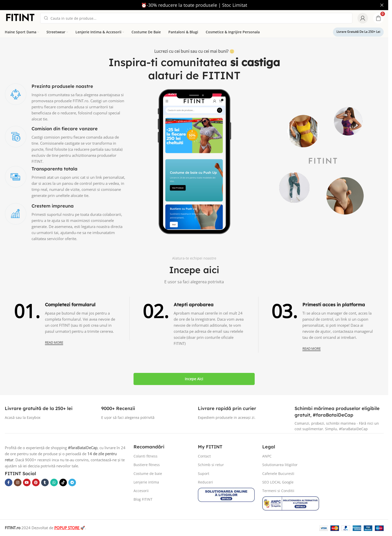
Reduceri (205, 482)
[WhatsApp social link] (54, 482)
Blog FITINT (143, 499)
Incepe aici (194, 379)
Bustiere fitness (147, 465)
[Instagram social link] (18, 482)
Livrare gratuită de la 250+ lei (358, 32)
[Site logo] (20, 18)
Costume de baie (148, 474)
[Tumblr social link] (45, 482)
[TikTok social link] (63, 482)
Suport (204, 474)
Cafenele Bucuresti (278, 474)
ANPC (267, 456)
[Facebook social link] (9, 482)
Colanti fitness (146, 456)
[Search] (196, 18)
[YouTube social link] (27, 482)
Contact (204, 456)
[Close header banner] (382, 5)
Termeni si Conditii (278, 491)
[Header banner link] (194, 5)
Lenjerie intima (146, 482)
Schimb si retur (211, 465)
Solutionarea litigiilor (280, 465)
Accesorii (141, 491)
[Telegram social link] (72, 482)
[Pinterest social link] (36, 482)
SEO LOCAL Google (278, 482)
